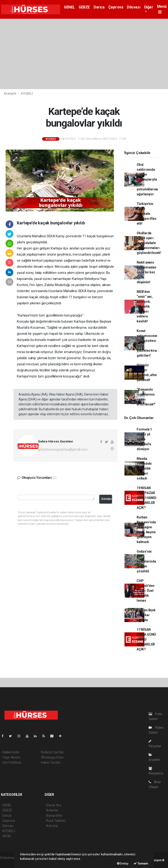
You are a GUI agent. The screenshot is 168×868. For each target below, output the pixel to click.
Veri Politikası (12, 762)
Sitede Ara (54, 805)
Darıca (99, 7)
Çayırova (116, 7)
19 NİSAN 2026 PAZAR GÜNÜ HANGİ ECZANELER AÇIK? (146, 498)
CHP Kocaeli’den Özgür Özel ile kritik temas (146, 591)
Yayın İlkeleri (11, 757)
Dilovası (133, 7)
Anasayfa (10, 93)
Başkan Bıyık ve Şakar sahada (146, 615)
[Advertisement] (84, 54)
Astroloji (52, 826)
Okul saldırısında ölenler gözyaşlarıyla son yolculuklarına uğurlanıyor (147, 179)
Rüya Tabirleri (56, 821)
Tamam (141, 863)
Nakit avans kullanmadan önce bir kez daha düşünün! (146, 272)
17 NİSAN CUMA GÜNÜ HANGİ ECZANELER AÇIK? (146, 639)
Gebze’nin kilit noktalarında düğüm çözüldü (146, 561)
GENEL (69, 7)
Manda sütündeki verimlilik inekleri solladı (144, 468)
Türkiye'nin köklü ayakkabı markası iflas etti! (147, 214)
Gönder (107, 499)
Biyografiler (54, 815)
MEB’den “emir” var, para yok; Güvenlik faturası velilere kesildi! (145, 306)
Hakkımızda (11, 752)
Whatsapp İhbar (52, 757)
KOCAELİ (27, 93)
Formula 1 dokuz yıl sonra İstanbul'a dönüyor (144, 439)
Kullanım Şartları (53, 752)
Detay (123, 863)
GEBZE (84, 7)
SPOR (7, 836)
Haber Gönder (51, 762)
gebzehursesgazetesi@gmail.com (63, 449)
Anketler (52, 810)
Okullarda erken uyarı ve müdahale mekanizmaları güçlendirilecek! (149, 243)
